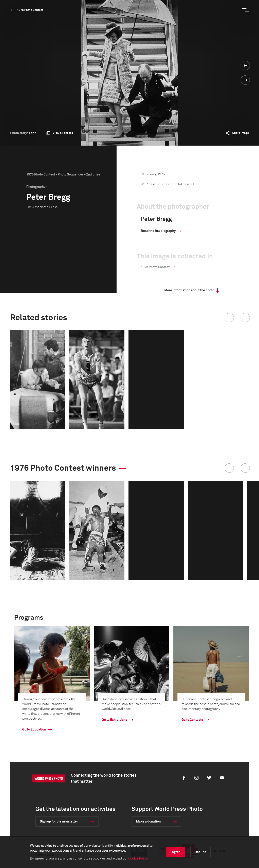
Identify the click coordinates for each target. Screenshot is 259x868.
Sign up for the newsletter (59, 821)
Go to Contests (192, 720)
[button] (229, 318)
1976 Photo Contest (30, 10)
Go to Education (34, 730)
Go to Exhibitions (114, 720)
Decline (200, 852)
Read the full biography (158, 231)
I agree (175, 852)
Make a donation (148, 821)
